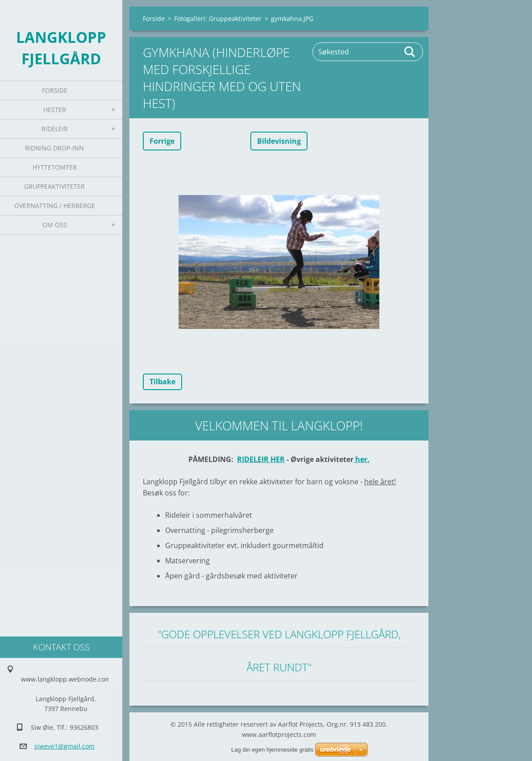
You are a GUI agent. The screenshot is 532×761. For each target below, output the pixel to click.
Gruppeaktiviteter (54, 186)
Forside (55, 90)
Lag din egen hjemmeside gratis (272, 750)
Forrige (162, 141)
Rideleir (55, 129)
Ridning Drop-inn (54, 148)
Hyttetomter (55, 167)
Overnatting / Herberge (55, 206)
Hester (55, 110)
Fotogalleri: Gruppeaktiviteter (218, 19)
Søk (410, 52)
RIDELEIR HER (261, 459)
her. (362, 459)
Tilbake (162, 382)
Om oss (55, 225)
